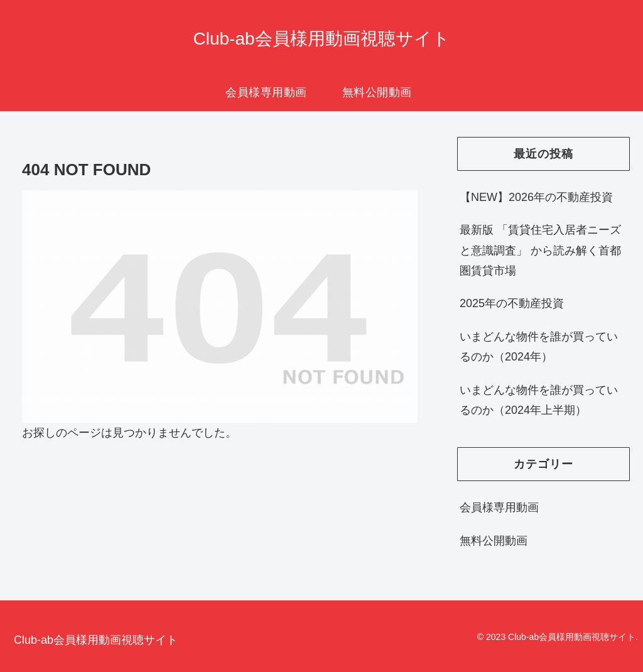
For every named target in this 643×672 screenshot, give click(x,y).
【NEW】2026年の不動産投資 (536, 197)
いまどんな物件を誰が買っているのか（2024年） (539, 347)
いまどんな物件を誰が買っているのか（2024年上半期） (539, 400)
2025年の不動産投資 (512, 303)
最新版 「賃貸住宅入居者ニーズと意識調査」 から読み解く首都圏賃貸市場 (540, 250)
